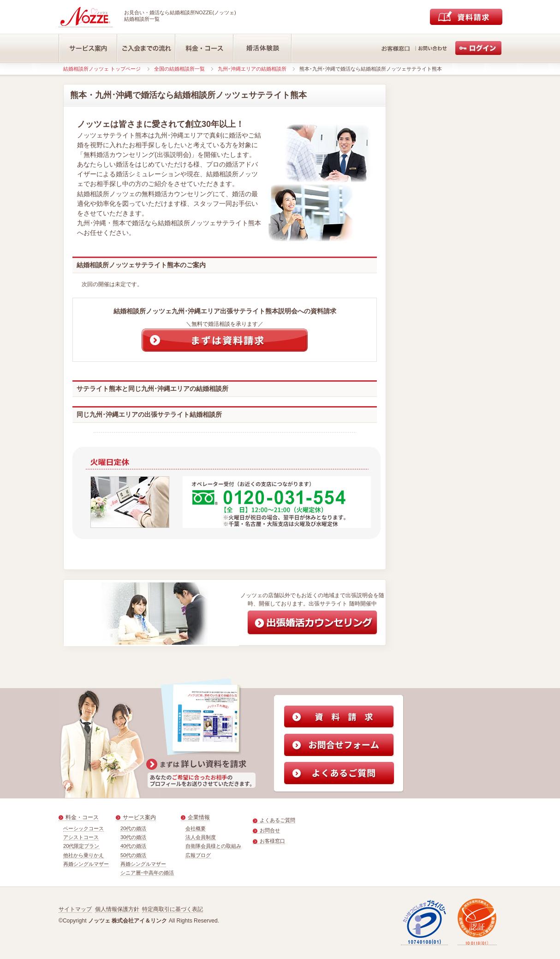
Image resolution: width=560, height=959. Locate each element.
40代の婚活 (134, 846)
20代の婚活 (134, 828)
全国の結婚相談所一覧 (179, 69)
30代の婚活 (134, 837)
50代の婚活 (134, 855)
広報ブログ (198, 855)
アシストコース (81, 837)
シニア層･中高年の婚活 (147, 873)
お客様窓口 (272, 841)
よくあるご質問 (277, 820)
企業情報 (199, 817)
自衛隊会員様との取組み (213, 846)
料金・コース (82, 817)
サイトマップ (75, 909)
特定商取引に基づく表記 (173, 909)
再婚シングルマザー (86, 864)
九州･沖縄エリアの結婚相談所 (252, 69)
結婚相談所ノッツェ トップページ (102, 69)
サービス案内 (139, 817)
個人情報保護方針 (117, 909)
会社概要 (196, 828)
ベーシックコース (83, 828)
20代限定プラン (81, 846)
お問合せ (270, 830)
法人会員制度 (201, 837)
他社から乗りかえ (83, 855)
